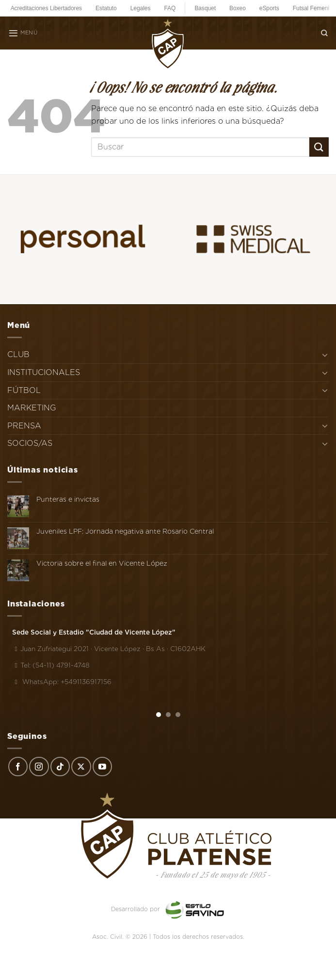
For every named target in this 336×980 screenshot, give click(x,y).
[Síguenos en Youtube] (102, 767)
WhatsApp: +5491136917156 (62, 682)
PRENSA (24, 426)
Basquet (205, 8)
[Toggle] (325, 355)
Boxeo (238, 8)
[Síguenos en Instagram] (39, 767)
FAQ (170, 8)
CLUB (18, 354)
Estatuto (106, 8)
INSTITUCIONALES (44, 372)
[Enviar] (319, 147)
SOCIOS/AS (30, 443)
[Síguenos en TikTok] (60, 767)
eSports (269, 8)
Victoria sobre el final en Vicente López (102, 563)
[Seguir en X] (81, 767)
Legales (141, 8)
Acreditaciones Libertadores (46, 8)
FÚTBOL (24, 390)
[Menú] (23, 33)
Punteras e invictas (68, 499)
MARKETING (32, 408)
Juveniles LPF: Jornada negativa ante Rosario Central (125, 531)
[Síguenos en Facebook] (18, 767)
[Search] (324, 33)
